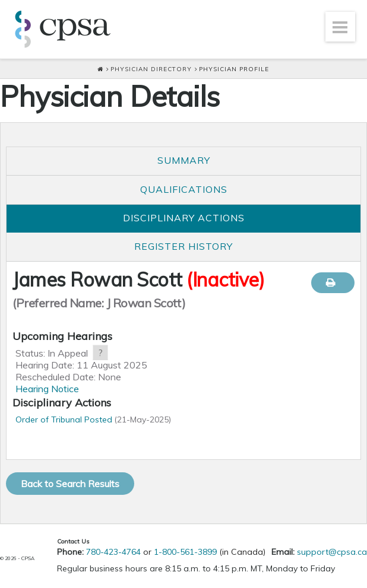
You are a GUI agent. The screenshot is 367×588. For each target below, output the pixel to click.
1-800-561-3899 (185, 552)
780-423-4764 (113, 552)
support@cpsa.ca (332, 552)
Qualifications (184, 189)
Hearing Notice (47, 389)
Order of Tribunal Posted (64, 419)
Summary (184, 160)
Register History (183, 246)
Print (333, 283)
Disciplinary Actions (184, 218)
